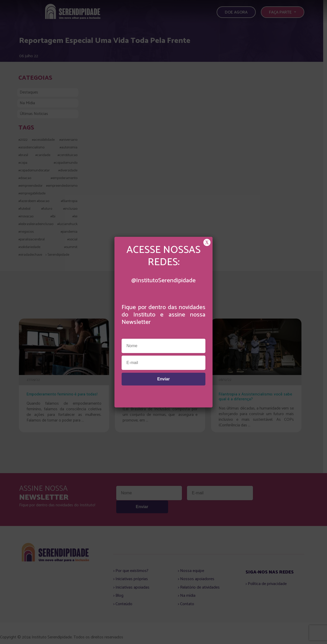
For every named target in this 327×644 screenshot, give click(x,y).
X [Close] (207, 242)
